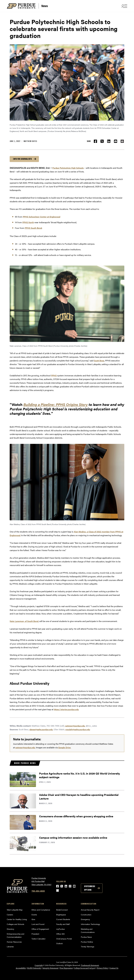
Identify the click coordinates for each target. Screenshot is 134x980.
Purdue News (86, 937)
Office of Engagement (40, 929)
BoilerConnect (62, 910)
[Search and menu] (124, 6)
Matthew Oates (30, 141)
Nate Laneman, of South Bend (24, 621)
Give (33, 919)
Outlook (59, 943)
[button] (122, 141)
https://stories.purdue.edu (66, 709)
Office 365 (60, 934)
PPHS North (28, 222)
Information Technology (90, 924)
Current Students (63, 919)
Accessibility (21, 968)
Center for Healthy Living (17, 919)
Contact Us (114, 968)
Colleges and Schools (16, 924)
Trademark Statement (90, 965)
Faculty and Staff (63, 924)
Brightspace (61, 915)
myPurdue (60, 929)
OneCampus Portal (64, 939)
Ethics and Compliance (41, 910)
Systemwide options (90, 888)
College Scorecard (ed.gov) (85, 968)
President (35, 934)
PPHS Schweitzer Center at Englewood (41, 217)
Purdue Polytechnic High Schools (68, 168)
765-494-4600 (38, 891)
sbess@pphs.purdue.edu (41, 729)
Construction (86, 915)
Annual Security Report (90, 910)
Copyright (39, 965)
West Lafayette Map (15, 910)
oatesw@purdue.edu (75, 726)
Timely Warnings (88, 946)
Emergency (85, 919)
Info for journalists (22, 159)
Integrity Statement (50, 968)
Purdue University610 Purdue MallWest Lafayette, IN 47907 (41, 881)
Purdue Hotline (87, 942)
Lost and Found (38, 924)
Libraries (10, 946)
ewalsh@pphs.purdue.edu (78, 729)
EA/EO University (34, 968)
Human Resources (14, 942)
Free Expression (66, 968)
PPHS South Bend (33, 228)
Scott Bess (99, 361)
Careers (10, 915)
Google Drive (64, 747)
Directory (10, 929)
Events (34, 915)
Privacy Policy (103, 968)
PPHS (54, 375)
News (44, 6)
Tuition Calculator (39, 939)
